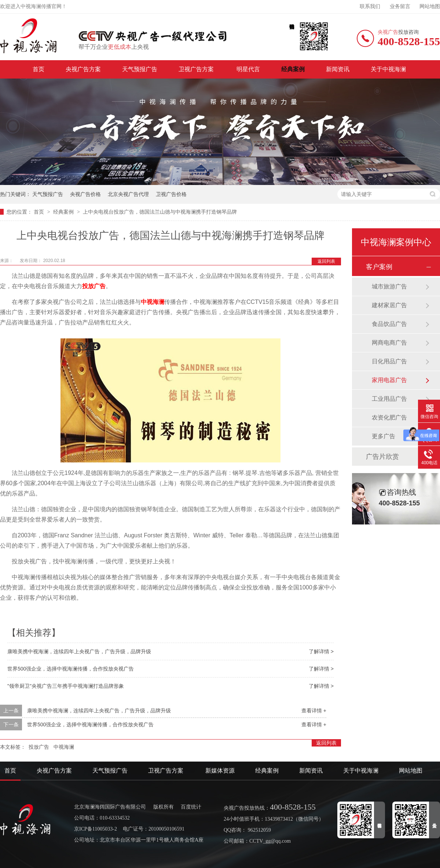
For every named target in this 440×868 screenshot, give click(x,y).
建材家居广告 (389, 305)
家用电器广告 (389, 380)
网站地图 (430, 6)
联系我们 (370, 6)
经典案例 (293, 69)
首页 (38, 69)
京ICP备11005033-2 (96, 829)
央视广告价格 (85, 194)
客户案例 (379, 267)
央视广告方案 (83, 69)
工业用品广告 (389, 399)
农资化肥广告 (389, 417)
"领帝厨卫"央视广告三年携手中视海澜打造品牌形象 (66, 686)
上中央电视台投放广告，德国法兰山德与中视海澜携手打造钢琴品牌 (160, 212)
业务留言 (400, 6)
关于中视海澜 (388, 69)
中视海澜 (153, 302)
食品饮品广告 (389, 324)
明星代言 (248, 69)
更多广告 (384, 436)
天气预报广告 (140, 69)
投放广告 (94, 286)
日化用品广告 (389, 361)
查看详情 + (314, 711)
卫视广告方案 (197, 69)
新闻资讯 (338, 69)
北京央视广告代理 (128, 194)
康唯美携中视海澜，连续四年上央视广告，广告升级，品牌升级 (79, 651)
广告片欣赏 (382, 457)
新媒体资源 (220, 771)
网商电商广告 (389, 343)
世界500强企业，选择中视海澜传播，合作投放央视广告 (71, 669)
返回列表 (326, 261)
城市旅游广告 (389, 286)
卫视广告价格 (171, 194)
